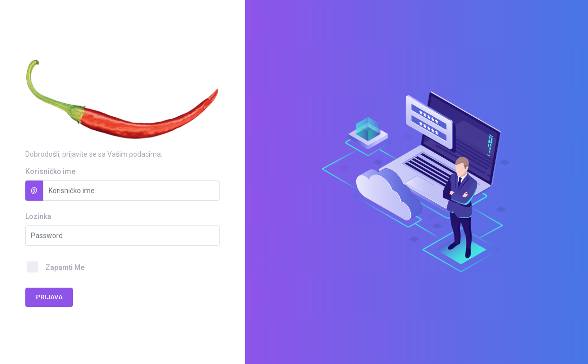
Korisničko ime (50, 171)
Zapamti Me (65, 267)
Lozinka (38, 216)
